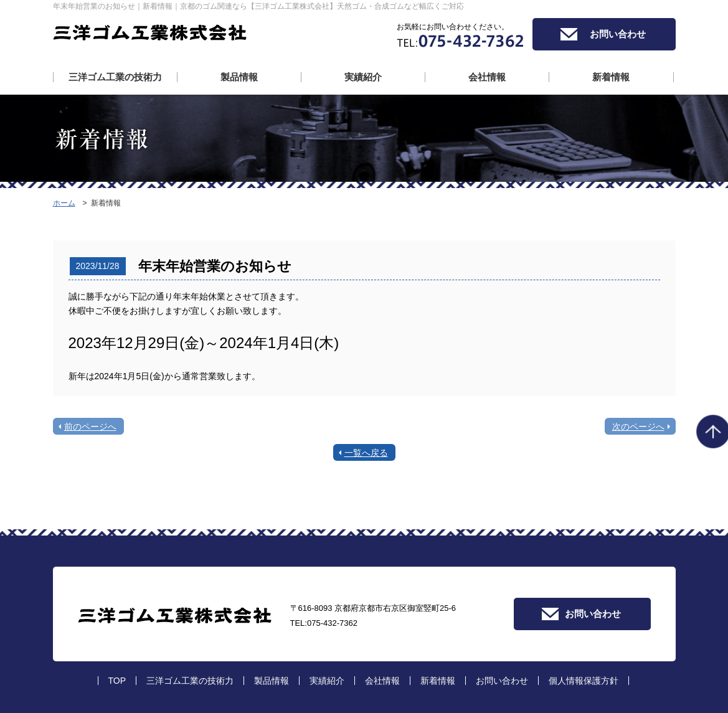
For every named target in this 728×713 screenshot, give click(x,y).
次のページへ (638, 427)
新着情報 (611, 77)
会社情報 (487, 77)
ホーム (64, 203)
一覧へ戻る (366, 453)
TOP (117, 681)
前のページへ (90, 427)
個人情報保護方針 (584, 681)
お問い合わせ (618, 34)
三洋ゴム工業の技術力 (115, 77)
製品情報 (239, 77)
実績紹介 (363, 77)
